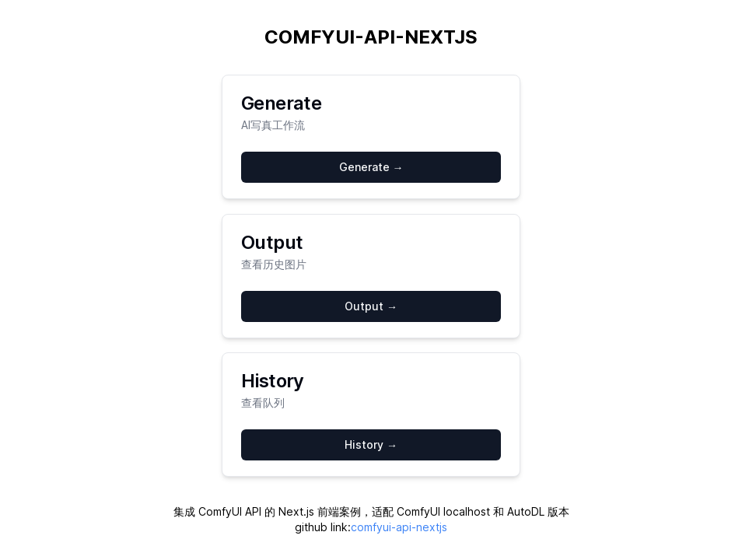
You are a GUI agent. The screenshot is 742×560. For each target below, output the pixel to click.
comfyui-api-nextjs (399, 527)
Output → (371, 306)
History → (371, 444)
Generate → (371, 167)
